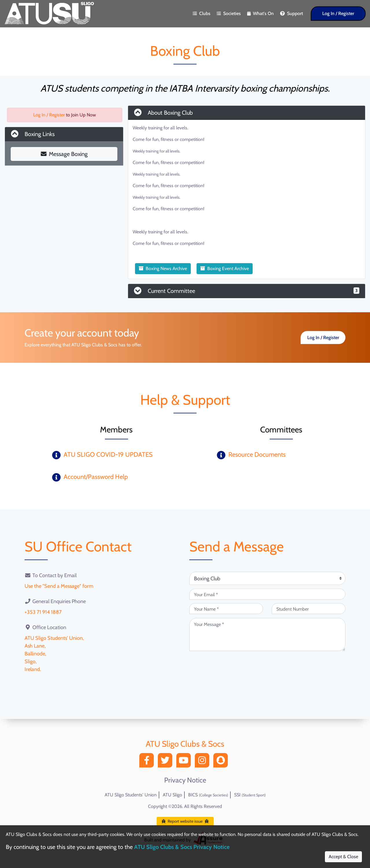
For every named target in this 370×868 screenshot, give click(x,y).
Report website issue (185, 821)
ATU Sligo (172, 795)
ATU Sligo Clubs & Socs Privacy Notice (182, 847)
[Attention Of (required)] (267, 578)
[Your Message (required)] (267, 634)
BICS (208, 795)
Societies (229, 13)
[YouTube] (185, 762)
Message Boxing (64, 154)
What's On (260, 13)
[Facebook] (148, 762)
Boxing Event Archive (225, 268)
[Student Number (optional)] (309, 609)
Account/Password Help (96, 477)
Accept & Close (343, 857)
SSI (250, 795)
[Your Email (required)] (267, 594)
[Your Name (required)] (226, 609)
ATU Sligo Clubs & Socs (185, 744)
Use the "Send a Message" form (59, 586)
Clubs (202, 13)
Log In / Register (338, 13)
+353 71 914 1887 (43, 612)
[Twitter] (166, 762)
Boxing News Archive (163, 268)
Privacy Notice (185, 780)
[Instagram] (203, 762)
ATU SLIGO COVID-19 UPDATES (108, 455)
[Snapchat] (222, 762)
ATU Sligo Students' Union (131, 795)
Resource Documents (257, 455)
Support (292, 13)
